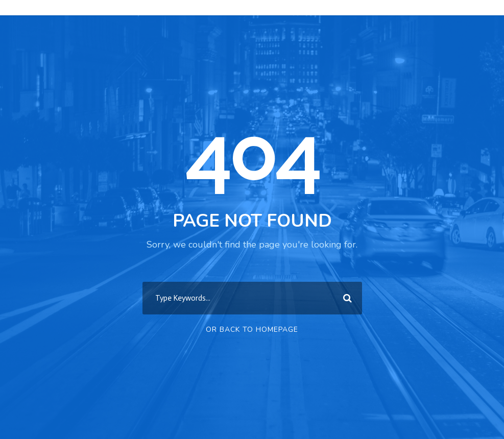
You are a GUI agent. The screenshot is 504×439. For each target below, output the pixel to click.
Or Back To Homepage (252, 330)
